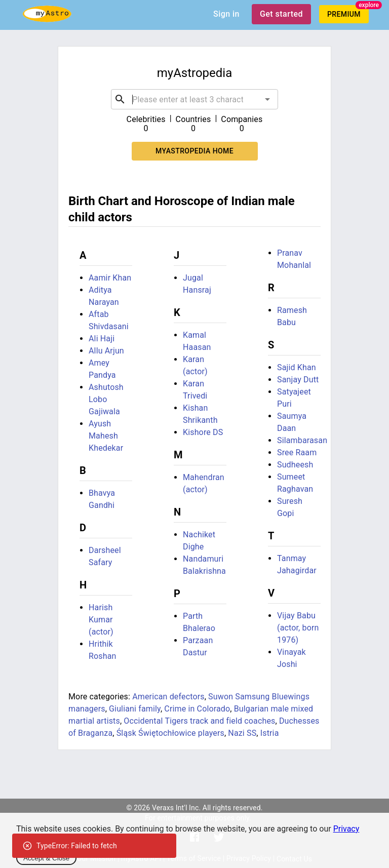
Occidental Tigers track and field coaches (199, 721)
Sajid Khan (297, 367)
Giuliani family (135, 709)
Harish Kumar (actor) (101, 620)
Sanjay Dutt (298, 380)
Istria (270, 733)
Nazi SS (242, 733)
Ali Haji (102, 339)
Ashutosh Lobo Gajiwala (106, 399)
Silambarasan (302, 440)
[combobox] (194, 99)
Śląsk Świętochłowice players (170, 733)
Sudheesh (295, 465)
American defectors (168, 697)
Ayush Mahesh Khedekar (106, 436)
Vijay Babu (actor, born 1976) (298, 628)
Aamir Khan (110, 278)
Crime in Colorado (197, 709)
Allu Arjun (106, 351)
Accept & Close (46, 858)
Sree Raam (297, 452)
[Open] (267, 99)
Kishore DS (203, 432)
